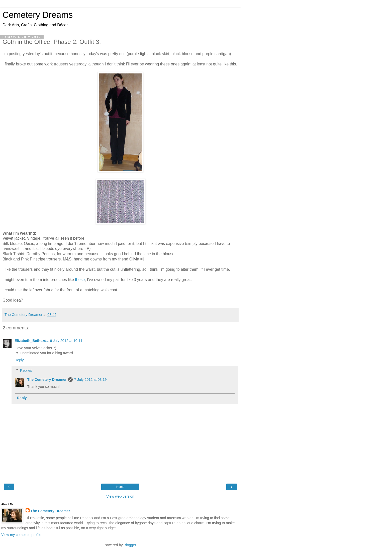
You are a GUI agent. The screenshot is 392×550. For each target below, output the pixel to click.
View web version (120, 496)
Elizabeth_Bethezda (31, 341)
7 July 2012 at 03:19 (90, 380)
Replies (26, 371)
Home (120, 487)
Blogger (130, 545)
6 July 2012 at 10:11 (66, 341)
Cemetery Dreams (38, 15)
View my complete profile (21, 535)
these (80, 280)
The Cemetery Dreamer (47, 380)
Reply (19, 360)
